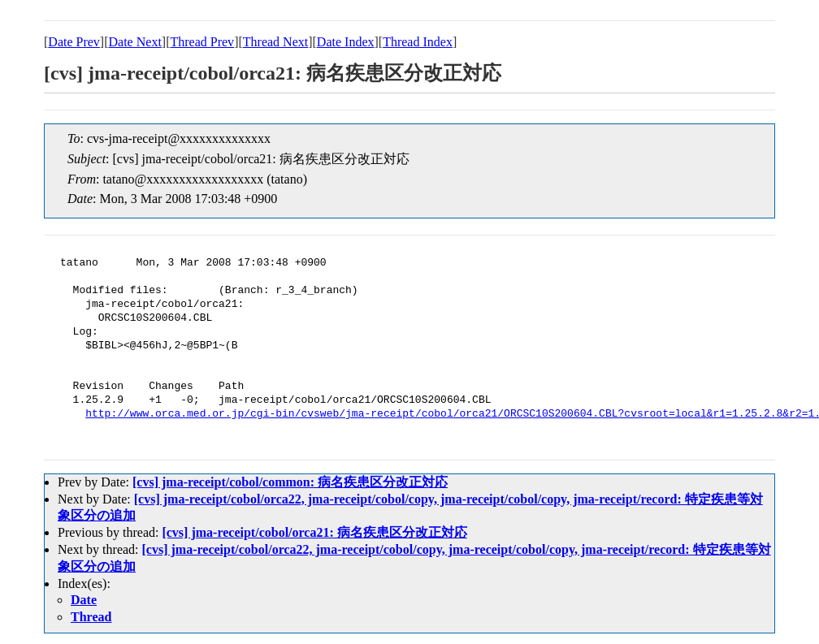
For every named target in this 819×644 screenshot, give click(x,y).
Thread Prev (202, 42)
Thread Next (275, 42)
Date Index (346, 42)
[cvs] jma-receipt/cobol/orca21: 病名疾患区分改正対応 (314, 532)
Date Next (135, 42)
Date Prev (74, 42)
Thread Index (418, 42)
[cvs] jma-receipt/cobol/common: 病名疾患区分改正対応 (290, 482)
